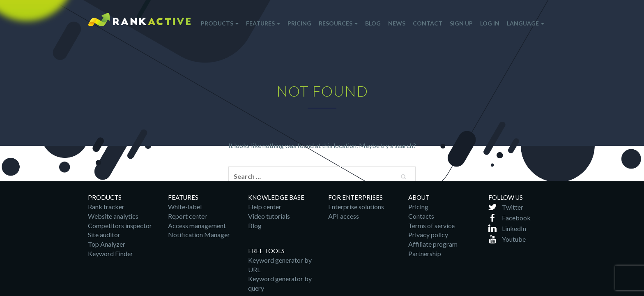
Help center (265, 207)
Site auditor (104, 235)
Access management (197, 225)
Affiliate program (433, 244)
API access (344, 216)
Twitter (513, 207)
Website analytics (113, 216)
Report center (187, 216)
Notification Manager (199, 235)
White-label (185, 207)
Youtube (514, 239)
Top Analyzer (107, 244)
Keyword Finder (110, 253)
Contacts (421, 216)
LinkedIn (514, 228)
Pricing (418, 207)
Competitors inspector (120, 225)
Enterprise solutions (356, 207)
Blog (255, 225)
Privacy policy (428, 235)
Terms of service (431, 225)
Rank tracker (106, 207)
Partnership (425, 253)
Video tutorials (269, 216)
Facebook (516, 218)
